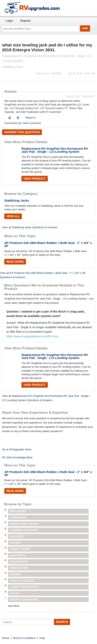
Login (9, 21)
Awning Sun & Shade (24, 524)
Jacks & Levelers (22, 581)
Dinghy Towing (20, 549)
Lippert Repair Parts (25, 587)
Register (26, 21)
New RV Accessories (24, 600)
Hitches (15, 574)
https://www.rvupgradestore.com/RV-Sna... (33, 336)
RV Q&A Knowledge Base (17, 457)
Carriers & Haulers (24, 530)
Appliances (18, 511)
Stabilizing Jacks (17, 200)
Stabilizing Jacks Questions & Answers (35, 227)
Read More (15, 262)
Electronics (19, 562)
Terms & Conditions (24, 638)
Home (6, 638)
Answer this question (22, 132)
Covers (15, 543)
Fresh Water (19, 568)
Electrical (18, 555)
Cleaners (17, 536)
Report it (31, 118)
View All (13, 216)
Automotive (18, 518)
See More (14, 606)
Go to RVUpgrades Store (17, 449)
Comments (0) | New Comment (23, 123)
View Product (35, 179)
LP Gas (14, 593)
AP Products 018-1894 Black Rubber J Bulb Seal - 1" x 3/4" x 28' (48, 244)
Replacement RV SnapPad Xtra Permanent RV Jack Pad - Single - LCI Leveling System (55, 150)
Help (42, 638)
